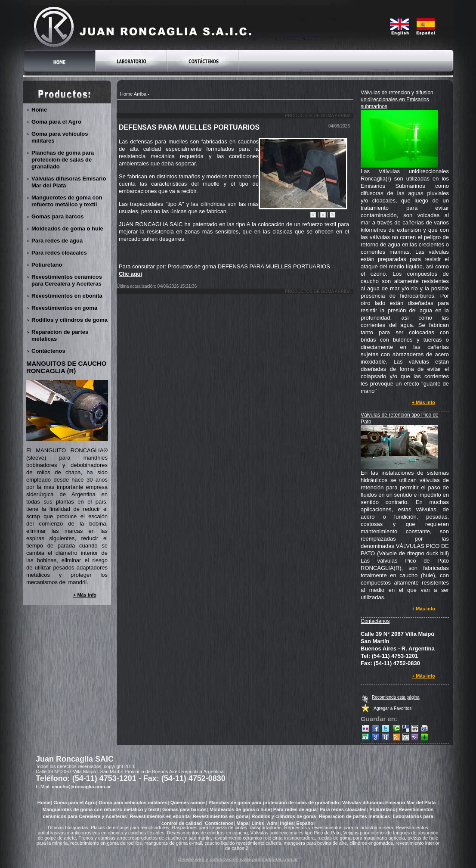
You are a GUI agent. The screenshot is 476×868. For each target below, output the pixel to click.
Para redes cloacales (59, 253)
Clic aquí (130, 274)
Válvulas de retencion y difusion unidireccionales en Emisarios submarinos (397, 100)
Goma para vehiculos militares (60, 137)
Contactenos (375, 621)
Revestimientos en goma (65, 308)
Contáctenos (49, 351)
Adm (272, 823)
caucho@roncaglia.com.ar (81, 787)
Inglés (287, 823)
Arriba (140, 94)
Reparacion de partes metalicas (60, 335)
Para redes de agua (57, 241)
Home (126, 94)
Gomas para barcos (58, 216)
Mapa (243, 823)
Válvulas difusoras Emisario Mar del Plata (69, 182)
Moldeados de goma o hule (68, 229)
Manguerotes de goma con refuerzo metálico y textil (67, 201)
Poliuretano (47, 265)
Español (305, 823)
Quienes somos (188, 803)
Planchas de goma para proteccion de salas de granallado (63, 160)
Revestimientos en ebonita (67, 296)
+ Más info (424, 402)
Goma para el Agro (57, 122)
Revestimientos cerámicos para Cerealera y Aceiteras (67, 280)
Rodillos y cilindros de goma (70, 320)
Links (258, 823)
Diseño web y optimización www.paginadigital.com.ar (238, 859)
